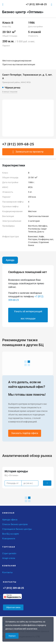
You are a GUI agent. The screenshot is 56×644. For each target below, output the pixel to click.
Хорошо (12, 636)
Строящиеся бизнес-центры (17, 529)
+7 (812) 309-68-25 (18, 144)
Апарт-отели (9, 558)
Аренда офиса (10, 520)
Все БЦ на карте (11, 534)
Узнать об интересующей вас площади (28, 315)
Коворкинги (9, 539)
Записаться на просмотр (28, 152)
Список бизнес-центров (15, 524)
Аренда (10, 260)
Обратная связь (13, 607)
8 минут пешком (10, 92)
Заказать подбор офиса (25, 433)
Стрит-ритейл (9, 553)
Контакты (7, 572)
